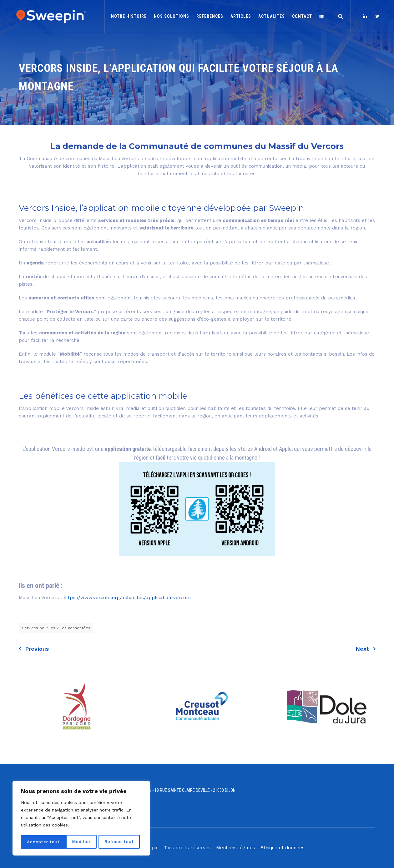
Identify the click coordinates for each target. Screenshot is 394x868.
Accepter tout (119, 842)
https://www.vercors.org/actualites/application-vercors (127, 598)
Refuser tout (74, 842)
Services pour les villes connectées (56, 628)
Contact (302, 16)
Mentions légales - (237, 848)
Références (210, 16)
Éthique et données (283, 848)
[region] (81, 819)
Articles (241, 16)
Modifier (36, 842)
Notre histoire (129, 16)
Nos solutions (172, 16)
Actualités (272, 16)
